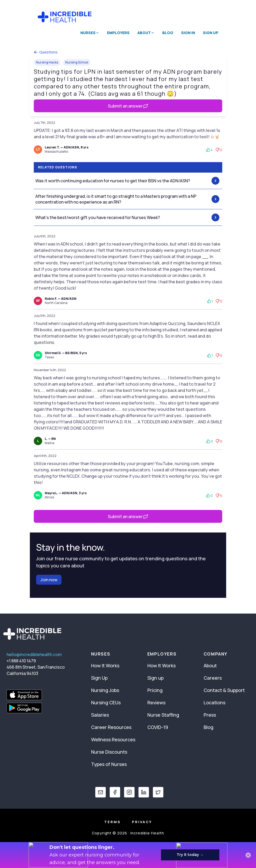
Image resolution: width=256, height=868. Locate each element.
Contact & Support (224, 690)
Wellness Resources (113, 739)
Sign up (155, 678)
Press (210, 715)
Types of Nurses (109, 764)
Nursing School (77, 62)
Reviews (156, 702)
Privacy (142, 822)
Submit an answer (128, 106)
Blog (168, 33)
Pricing (155, 690)
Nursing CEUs (106, 702)
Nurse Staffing (163, 715)
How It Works (105, 665)
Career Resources (111, 727)
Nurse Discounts (109, 752)
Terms (112, 822)
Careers (213, 678)
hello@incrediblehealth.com (34, 654)
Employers (118, 33)
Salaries (100, 715)
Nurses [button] (90, 33)
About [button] (146, 33)
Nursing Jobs (105, 690)
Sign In (188, 33)
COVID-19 (158, 727)
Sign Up (211, 33)
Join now (49, 580)
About (210, 665)
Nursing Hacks (47, 62)
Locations (215, 702)
